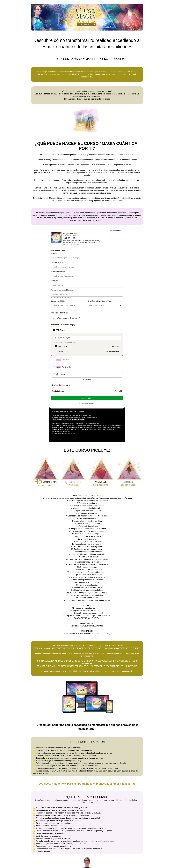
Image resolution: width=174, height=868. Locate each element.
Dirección (54, 281)
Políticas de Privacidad (66, 430)
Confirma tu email (57, 263)
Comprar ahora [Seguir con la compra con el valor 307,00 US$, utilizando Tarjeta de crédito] (87, 398)
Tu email (54, 253)
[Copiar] (69, 420)
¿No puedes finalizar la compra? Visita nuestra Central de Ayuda (71, 415)
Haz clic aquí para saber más (90, 423)
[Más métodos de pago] (87, 379)
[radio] (87, 346)
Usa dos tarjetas (65, 338)
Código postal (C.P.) (58, 301)
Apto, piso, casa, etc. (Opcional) (62, 290)
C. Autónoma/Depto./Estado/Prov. (99, 301)
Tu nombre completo (58, 272)
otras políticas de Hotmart (82, 430)
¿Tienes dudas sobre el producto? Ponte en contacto (68, 412)
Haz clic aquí (86, 241)
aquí (74, 434)
